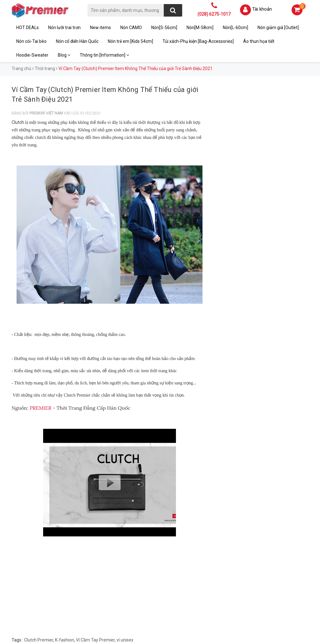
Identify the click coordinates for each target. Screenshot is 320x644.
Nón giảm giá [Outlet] (278, 28)
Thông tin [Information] (104, 55)
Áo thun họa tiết (259, 41)
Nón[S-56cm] (164, 28)
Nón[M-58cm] (200, 28)
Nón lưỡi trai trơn (64, 28)
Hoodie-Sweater (32, 55)
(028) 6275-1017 (214, 14)
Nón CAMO (131, 28)
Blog (64, 55)
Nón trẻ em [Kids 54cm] (130, 41)
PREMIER (40, 408)
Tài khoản (262, 9)
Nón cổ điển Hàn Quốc (77, 41)
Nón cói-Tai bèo (31, 41)
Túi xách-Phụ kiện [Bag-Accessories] (198, 41)
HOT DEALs (27, 28)
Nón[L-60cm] (235, 28)
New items (100, 28)
